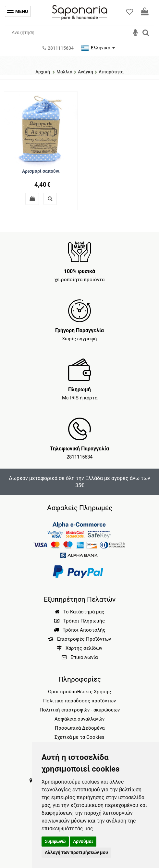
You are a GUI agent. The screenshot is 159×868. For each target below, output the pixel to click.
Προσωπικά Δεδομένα (80, 728)
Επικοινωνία (84, 657)
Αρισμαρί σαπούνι (41, 171)
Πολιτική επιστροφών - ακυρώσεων (80, 710)
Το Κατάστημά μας (79, 612)
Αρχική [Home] (43, 72)
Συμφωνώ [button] (55, 841)
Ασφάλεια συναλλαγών (79, 719)
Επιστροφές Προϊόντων (79, 639)
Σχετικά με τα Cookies (79, 737)
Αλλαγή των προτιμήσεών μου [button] (76, 852)
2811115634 (79, 457)
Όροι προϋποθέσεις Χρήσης (79, 692)
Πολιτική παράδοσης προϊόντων (79, 701)
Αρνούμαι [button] (83, 841)
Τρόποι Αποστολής (80, 630)
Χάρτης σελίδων (79, 648)
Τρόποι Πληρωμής (79, 621)
